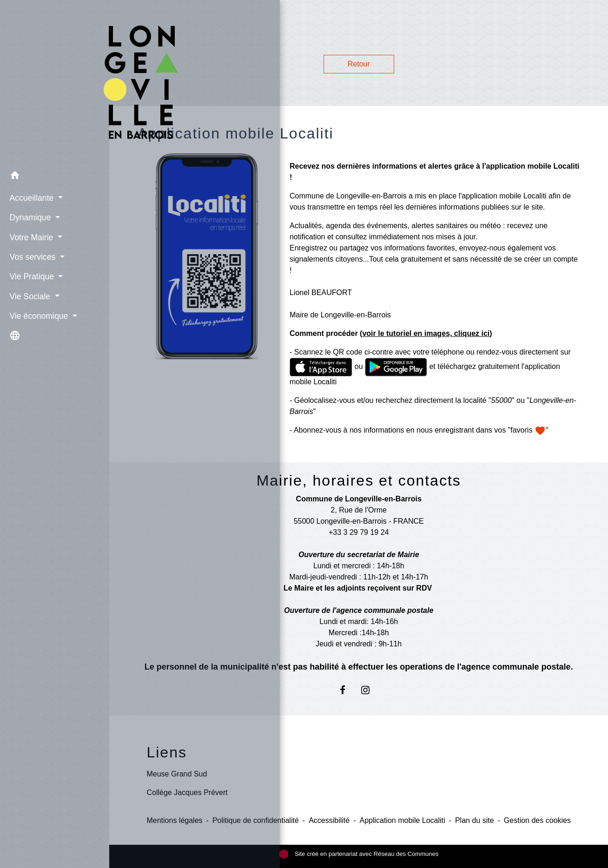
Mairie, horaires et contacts (359, 480)
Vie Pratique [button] (30, 276)
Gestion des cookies (537, 820)
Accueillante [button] (30, 197)
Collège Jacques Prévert (187, 792)
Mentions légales (174, 820)
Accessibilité (329, 820)
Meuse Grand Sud (177, 774)
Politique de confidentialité (256, 820)
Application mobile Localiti (402, 820)
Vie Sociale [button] (29, 295)
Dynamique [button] (29, 217)
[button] (55, 176)
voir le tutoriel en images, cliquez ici (426, 333)
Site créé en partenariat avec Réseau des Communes (359, 854)
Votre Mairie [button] (30, 236)
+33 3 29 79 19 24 (359, 532)
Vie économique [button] (37, 315)
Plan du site (475, 820)
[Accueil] (55, 82)
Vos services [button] (31, 256)
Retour (359, 64)
